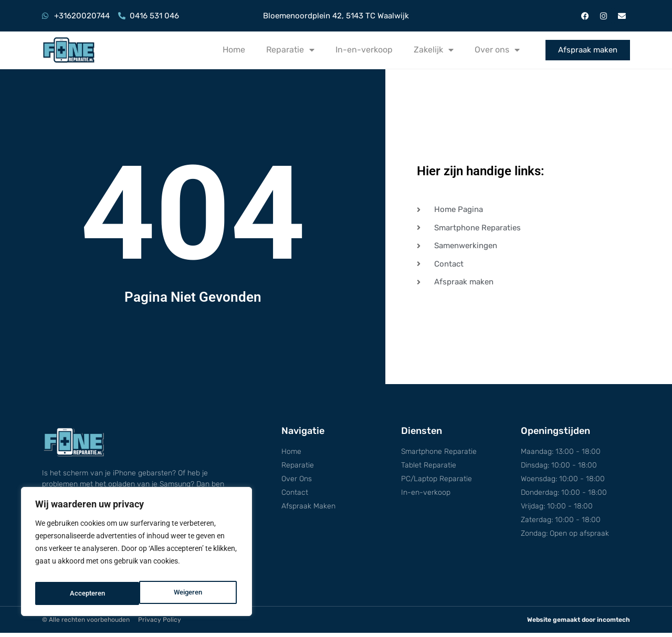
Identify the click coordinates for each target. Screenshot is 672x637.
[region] (136, 555)
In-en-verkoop (364, 50)
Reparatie (290, 50)
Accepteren (187, 593)
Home (234, 50)
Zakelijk (434, 50)
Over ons (497, 50)
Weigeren (83, 593)
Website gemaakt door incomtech (579, 624)
